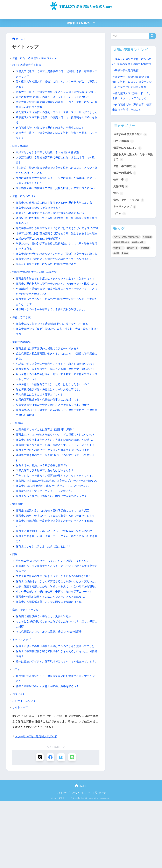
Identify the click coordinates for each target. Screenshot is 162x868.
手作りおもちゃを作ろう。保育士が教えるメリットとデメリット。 (57, 511)
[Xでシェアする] (39, 824)
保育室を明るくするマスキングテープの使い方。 (46, 532)
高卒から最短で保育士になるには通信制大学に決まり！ (51, 295)
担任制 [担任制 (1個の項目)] (116, 257)
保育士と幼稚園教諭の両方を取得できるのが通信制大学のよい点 (56, 218)
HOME (81, 852)
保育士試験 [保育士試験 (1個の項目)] (147, 240)
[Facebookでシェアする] (50, 824)
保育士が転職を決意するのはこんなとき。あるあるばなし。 (53, 653)
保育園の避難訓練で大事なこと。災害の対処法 (45, 672)
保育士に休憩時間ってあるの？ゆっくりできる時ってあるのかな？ (57, 577)
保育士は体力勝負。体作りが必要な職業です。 (45, 501)
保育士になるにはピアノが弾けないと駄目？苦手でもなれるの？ (56, 290)
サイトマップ (21, 774)
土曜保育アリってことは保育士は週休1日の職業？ (47, 465)
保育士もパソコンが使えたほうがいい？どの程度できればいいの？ (57, 470)
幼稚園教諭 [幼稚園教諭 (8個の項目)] (145, 252)
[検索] (152, 36)
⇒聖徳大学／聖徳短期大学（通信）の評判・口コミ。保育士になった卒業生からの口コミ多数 (133, 82)
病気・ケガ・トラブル (26, 666)
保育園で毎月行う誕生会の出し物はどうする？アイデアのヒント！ (57, 481)
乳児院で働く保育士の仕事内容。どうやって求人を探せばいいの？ (57, 400)
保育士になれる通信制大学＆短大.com (36, 58)
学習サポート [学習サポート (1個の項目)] (119, 252)
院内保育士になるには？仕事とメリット (41, 430)
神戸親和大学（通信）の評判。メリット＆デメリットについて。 (56, 102)
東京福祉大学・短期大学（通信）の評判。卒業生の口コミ (52, 138)
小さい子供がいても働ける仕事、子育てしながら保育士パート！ (56, 648)
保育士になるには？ (25, 211)
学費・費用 (69, 15)
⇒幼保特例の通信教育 (126, 70)
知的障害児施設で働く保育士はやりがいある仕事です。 (51, 425)
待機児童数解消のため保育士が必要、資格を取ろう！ (49, 753)
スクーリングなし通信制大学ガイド (37, 803)
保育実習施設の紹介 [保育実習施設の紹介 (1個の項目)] (121, 246)
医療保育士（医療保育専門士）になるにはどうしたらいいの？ (55, 420)
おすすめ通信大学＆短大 (27, 65)
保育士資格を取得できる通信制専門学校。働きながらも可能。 (55, 360)
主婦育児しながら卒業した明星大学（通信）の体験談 (49, 163)
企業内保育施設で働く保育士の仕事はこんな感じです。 (51, 435)
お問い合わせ (21, 761)
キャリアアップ (22, 696)
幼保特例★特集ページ (81, 23)
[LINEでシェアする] (72, 824)
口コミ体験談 (21, 156)
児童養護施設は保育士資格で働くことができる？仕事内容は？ (55, 441)
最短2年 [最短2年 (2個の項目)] (125, 257)
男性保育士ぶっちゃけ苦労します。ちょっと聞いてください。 (55, 607)
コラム (16, 736)
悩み (15, 600)
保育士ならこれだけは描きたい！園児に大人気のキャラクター (55, 537)
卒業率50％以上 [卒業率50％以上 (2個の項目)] (138, 246)
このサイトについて (25, 767)
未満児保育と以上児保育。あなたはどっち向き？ (46, 506)
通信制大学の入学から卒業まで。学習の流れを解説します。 (53, 345)
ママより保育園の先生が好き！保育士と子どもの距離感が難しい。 (57, 622)
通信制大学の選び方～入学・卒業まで (36, 303)
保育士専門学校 (22, 353)
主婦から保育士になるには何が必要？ (117, 15)
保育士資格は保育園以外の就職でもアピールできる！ (49, 384)
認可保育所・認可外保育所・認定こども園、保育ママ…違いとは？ (57, 405)
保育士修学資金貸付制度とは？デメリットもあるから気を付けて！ (57, 309)
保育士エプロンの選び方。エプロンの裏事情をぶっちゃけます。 (56, 486)
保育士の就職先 (22, 378)
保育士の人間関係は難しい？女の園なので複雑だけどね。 (52, 658)
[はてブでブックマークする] (61, 824)
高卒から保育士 (86, 15)
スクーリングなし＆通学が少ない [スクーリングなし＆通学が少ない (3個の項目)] (127, 240)
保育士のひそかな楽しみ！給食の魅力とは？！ (45, 592)
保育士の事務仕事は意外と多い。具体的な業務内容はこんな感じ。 (57, 476)
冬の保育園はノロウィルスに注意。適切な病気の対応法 (51, 688)
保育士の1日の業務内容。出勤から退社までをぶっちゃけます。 (55, 527)
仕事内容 (18, 459)
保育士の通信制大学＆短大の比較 (43, 15)
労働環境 (18, 545)
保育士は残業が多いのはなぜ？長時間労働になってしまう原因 (55, 551)
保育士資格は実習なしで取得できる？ (39, 223)
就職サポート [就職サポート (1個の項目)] (132, 252)
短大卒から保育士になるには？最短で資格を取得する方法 (52, 228)
